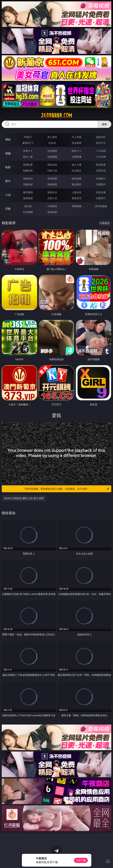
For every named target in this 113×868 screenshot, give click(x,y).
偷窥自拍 (28, 178)
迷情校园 (28, 198)
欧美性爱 (101, 165)
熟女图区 (77, 184)
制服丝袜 (28, 171)
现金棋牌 (77, 143)
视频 (8, 153)
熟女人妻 (28, 157)
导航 (8, 209)
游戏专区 (101, 137)
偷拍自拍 (52, 165)
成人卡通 (77, 165)
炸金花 (52, 143)
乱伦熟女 (77, 171)
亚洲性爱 (28, 165)
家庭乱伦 (52, 192)
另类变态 (101, 171)
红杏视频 (28, 212)
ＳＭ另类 (101, 157)
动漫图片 (101, 178)
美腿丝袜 (28, 184)
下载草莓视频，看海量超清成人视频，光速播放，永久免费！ (67, 489)
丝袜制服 (52, 157)
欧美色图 (77, 178)
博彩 (8, 139)
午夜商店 (52, 206)
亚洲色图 (52, 178)
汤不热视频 (101, 206)
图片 (8, 181)
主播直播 (77, 157)
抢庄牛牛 (101, 143)
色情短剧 (52, 212)
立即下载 (81, 860)
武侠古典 (101, 192)
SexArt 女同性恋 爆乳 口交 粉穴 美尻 (24, 498)
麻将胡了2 (28, 143)
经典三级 (52, 171)
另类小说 (52, 198)
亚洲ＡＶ (28, 151)
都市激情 (28, 192)
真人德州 (52, 137)
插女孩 (28, 206)
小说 (8, 195)
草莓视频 (77, 206)
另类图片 (101, 184)
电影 (8, 167)
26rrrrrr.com (56, 115)
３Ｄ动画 (101, 151)
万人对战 (77, 137)
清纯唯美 (52, 184)
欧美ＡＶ (77, 151)
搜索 (104, 124)
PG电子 (28, 137)
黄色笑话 (77, 198)
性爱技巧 (101, 198)
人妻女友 (77, 192)
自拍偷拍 (52, 151)
